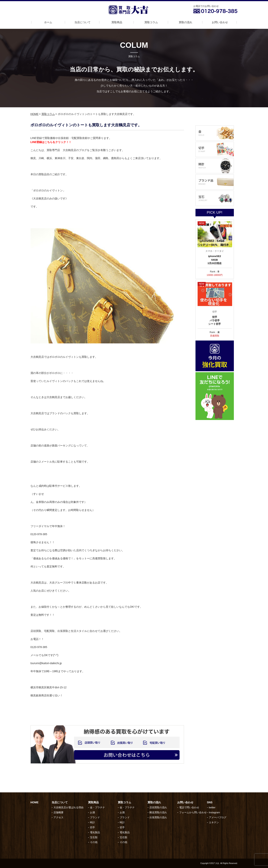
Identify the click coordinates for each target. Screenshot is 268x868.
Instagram (214, 812)
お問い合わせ (220, 22)
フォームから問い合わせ (193, 812)
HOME (35, 114)
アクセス (59, 817)
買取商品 (117, 22)
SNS (210, 802)
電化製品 (95, 832)
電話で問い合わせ (189, 807)
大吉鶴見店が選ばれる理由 (68, 807)
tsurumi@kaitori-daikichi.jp (46, 663)
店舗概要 (59, 812)
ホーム (48, 22)
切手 (92, 827)
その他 (94, 842)
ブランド (95, 817)
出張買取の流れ (158, 817)
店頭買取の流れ (158, 807)
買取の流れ (186, 22)
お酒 (92, 812)
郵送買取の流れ (158, 812)
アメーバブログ (218, 817)
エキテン (214, 822)
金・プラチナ (97, 807)
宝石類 (94, 837)
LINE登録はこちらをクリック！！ (51, 142)
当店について (82, 22)
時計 (92, 822)
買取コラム (151, 22)
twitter (212, 807)
